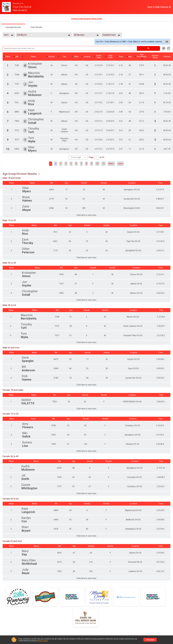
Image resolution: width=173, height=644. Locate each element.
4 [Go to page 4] (66, 164)
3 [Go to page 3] (61, 164)
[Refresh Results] (169, 48)
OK (167, 42)
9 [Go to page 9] (92, 164)
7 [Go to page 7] (81, 164)
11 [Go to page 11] (103, 164)
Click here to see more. (87, 215)
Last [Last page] (121, 164)
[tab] (13, 27)
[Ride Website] (7, 7)
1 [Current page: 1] (51, 164)
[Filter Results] (164, 48)
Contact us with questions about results (87, 19)
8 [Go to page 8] (86, 164)
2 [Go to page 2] (56, 164)
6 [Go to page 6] (76, 164)
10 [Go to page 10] (97, 164)
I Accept (150, 640)
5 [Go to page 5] (71, 164)
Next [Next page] (111, 164)
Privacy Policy (43, 641)
